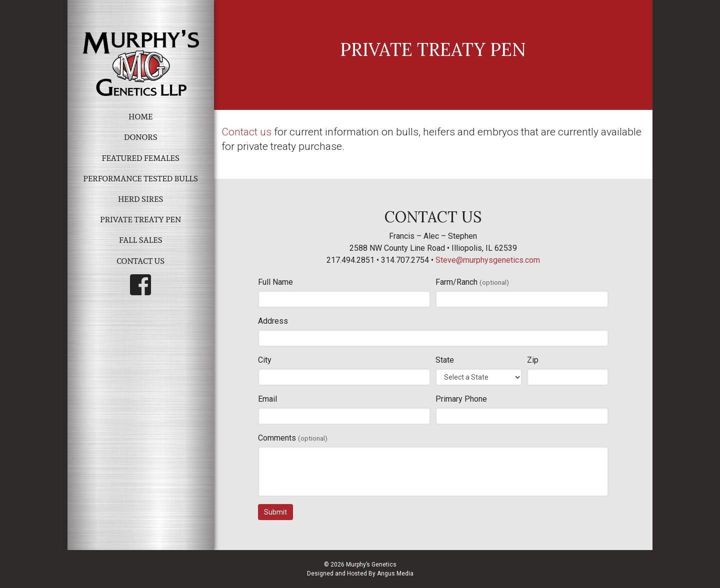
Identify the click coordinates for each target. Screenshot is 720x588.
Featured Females (141, 158)
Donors (141, 137)
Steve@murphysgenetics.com (488, 260)
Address (273, 321)
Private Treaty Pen (140, 220)
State (445, 360)
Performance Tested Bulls (141, 179)
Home (140, 117)
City (265, 360)
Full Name (275, 282)
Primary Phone (461, 399)
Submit (275, 512)
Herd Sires (140, 199)
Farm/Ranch (472, 282)
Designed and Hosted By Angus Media (360, 574)
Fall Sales (141, 240)
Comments (293, 438)
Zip (533, 360)
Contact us (246, 132)
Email (267, 399)
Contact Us (140, 261)
